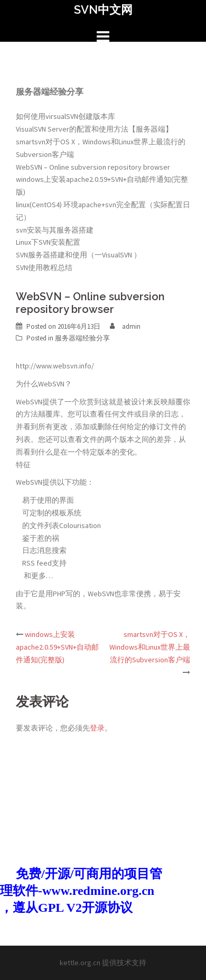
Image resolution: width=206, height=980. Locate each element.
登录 (97, 728)
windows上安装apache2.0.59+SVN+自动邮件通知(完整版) (57, 647)
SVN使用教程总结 (44, 267)
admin (131, 326)
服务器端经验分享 (82, 338)
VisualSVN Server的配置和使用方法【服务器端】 (94, 129)
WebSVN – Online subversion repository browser (93, 167)
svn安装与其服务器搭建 (55, 230)
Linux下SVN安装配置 (48, 242)
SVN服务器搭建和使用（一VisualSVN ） (78, 255)
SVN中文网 (103, 10)
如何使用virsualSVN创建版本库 (65, 116)
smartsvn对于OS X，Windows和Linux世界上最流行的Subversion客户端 (150, 647)
